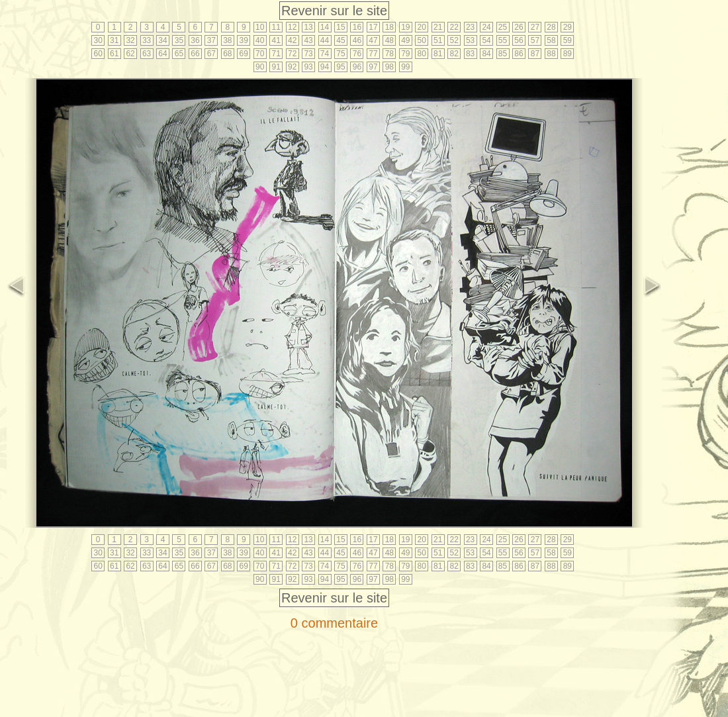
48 (389, 40)
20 (422, 27)
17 (373, 27)
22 (454, 27)
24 (486, 27)
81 (438, 54)
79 (405, 54)
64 (162, 54)
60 (98, 54)
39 (244, 40)
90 (260, 67)
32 (130, 40)
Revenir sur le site (334, 11)
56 (519, 40)
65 (179, 54)
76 (357, 54)
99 (405, 67)
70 (260, 54)
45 (341, 40)
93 (308, 67)
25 (503, 27)
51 (438, 40)
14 (325, 27)
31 (114, 40)
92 (292, 67)
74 (325, 54)
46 (357, 40)
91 (276, 67)
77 (373, 54)
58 (551, 40)
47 (373, 40)
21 (438, 27)
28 (551, 27)
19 (405, 27)
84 (486, 54)
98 (389, 67)
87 (535, 54)
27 (535, 27)
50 (422, 40)
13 (308, 27)
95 (341, 67)
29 (568, 27)
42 (292, 40)
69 (244, 54)
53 (470, 40)
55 (503, 40)
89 (568, 54)
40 (260, 40)
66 (195, 54)
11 (276, 27)
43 (308, 40)
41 (276, 40)
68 (227, 54)
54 (486, 40)
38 (227, 40)
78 (389, 54)
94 (325, 67)
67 (211, 54)
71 (276, 54)
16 (357, 27)
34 (162, 40)
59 (568, 40)
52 (454, 40)
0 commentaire (334, 623)
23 (470, 27)
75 (341, 54)
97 (373, 67)
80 (422, 54)
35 (179, 40)
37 (211, 40)
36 (195, 40)
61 (114, 54)
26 (519, 27)
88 (551, 54)
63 (147, 54)
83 (470, 54)
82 (454, 54)
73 (308, 54)
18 (389, 27)
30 (98, 40)
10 (260, 27)
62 (130, 54)
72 (292, 54)
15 (341, 27)
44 (325, 40)
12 (292, 27)
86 (519, 54)
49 (405, 40)
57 (535, 40)
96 (357, 67)
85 (503, 54)
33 (147, 40)
